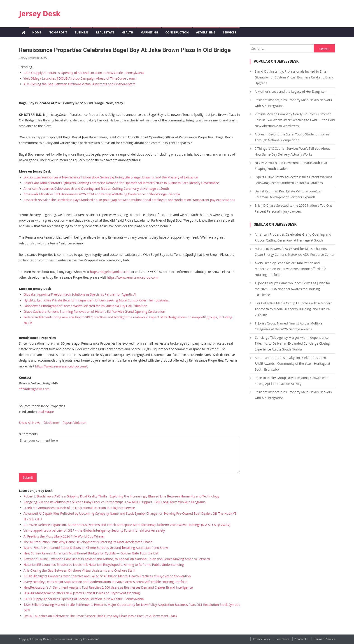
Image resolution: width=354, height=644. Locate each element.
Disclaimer (51, 423)
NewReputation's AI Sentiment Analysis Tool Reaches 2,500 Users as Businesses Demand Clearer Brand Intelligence (108, 587)
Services (229, 32)
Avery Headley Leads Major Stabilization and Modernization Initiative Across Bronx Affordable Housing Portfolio (105, 582)
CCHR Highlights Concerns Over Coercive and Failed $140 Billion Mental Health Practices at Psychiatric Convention (107, 576)
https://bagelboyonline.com (110, 272)
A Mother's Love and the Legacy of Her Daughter (290, 91)
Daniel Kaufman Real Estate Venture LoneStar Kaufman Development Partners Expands (288, 194)
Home (37, 32)
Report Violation (74, 423)
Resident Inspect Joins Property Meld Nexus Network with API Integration (293, 103)
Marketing (149, 32)
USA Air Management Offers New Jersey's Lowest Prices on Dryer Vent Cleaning (82, 593)
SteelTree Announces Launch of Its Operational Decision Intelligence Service (79, 508)
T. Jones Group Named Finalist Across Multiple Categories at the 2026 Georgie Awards (289, 326)
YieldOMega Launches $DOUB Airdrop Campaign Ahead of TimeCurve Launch (80, 78)
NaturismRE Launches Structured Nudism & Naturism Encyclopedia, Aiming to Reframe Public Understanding (104, 565)
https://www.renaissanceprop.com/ (61, 366)
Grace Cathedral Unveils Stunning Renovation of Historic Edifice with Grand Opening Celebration (94, 311)
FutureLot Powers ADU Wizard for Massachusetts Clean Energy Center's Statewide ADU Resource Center (295, 252)
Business (82, 32)
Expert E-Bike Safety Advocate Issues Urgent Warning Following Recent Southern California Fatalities (293, 180)
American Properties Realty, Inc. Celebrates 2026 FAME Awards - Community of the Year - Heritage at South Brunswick (292, 363)
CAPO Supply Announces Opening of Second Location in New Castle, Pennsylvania (84, 73)
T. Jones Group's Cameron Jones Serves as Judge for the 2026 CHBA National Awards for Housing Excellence (292, 289)
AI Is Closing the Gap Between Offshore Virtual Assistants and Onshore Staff (79, 84)
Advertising (206, 32)
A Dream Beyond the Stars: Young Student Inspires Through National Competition (292, 137)
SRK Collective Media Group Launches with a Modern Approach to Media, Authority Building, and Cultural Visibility (293, 309)
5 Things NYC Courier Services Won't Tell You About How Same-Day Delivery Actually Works (292, 151)
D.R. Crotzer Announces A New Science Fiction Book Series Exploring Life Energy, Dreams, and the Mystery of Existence (111, 177)
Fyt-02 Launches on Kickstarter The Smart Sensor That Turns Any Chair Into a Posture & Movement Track (100, 616)
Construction (177, 32)
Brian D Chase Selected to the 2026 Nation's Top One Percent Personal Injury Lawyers (294, 208)
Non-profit (58, 32)
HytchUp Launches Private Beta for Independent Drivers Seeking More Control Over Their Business (96, 300)
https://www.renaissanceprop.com (132, 277)
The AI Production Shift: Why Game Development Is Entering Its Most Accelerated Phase (88, 542)
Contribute (282, 639)
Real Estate (105, 32)
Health (127, 32)
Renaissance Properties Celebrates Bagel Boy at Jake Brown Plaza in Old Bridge (125, 50)
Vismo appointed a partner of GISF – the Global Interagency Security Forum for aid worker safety (94, 530)
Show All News (30, 423)
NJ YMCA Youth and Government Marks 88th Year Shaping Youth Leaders (291, 166)
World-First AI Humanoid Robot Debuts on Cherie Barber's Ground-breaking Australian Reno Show (96, 548)
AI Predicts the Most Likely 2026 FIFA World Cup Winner (64, 536)
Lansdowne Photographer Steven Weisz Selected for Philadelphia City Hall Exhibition (85, 306)
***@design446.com (34, 389)
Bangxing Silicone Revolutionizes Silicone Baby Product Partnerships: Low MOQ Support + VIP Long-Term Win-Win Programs (114, 502)
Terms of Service (325, 639)
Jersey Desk (40, 13)
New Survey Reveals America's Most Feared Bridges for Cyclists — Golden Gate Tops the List (91, 553)
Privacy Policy (262, 639)
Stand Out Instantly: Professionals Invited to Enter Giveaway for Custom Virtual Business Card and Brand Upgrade (294, 77)
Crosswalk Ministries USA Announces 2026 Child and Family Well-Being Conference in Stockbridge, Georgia (102, 194)
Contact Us (302, 639)
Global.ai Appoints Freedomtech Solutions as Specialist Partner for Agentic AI (80, 294)
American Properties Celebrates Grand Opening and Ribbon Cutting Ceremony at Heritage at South (96, 188)
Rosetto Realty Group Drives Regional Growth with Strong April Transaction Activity (292, 381)
